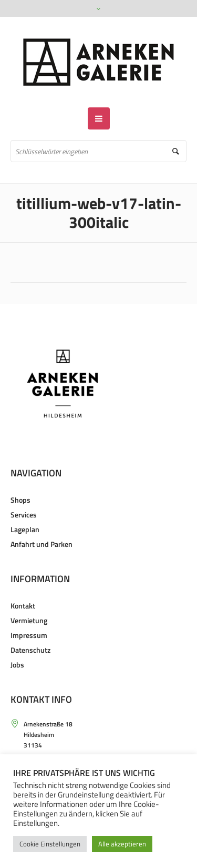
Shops (20, 500)
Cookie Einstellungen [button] (50, 844)
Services (24, 515)
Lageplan (25, 529)
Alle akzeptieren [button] (122, 844)
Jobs (17, 665)
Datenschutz (30, 650)
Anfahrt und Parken (42, 544)
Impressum (29, 635)
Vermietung (29, 620)
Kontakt (23, 606)
